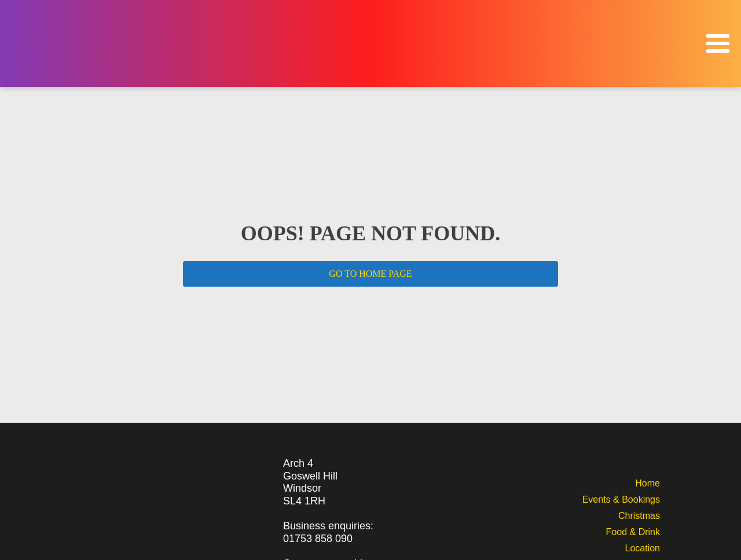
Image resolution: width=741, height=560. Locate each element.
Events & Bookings (621, 498)
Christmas (639, 515)
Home (648, 482)
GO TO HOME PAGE (370, 274)
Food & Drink (633, 531)
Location (642, 547)
